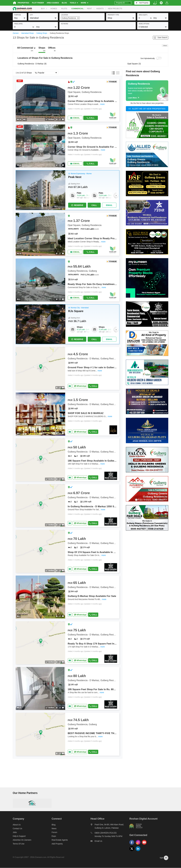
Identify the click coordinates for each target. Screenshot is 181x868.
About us (17, 825)
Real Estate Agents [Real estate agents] (60, 840)
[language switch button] (155, 3)
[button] (20, 18)
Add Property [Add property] (57, 844)
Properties (23, 3)
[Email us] (110, 842)
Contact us (17, 829)
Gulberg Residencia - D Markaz (32, 64)
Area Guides (53, 3)
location (64, 15)
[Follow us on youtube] (145, 845)
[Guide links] (147, 91)
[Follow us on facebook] (132, 845)
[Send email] (75, 118)
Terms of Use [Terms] (19, 844)
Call (91, 118)
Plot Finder (38, 3)
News (54, 829)
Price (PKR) (18, 24)
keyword (64, 24)
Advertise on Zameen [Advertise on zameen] (22, 840)
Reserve (77, 205)
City (31, 15)
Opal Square (134, 64)
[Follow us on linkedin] (139, 851)
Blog (64, 3)
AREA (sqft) (143, 15)
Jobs (15, 832)
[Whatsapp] (80, 386)
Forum (54, 832)
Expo (54, 836)
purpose (18, 15)
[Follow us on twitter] (132, 851)
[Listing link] (68, 100)
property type (113, 15)
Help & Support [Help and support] (19, 836)
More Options (144, 24)
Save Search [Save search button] (161, 38)
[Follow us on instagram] (139, 845)
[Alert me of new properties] (147, 109)
